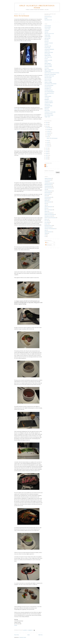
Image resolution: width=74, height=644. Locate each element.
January (49, 146)
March (48, 144)
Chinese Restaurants (48, 191)
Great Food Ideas (48, 27)
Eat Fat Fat (47, 41)
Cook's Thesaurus (48, 26)
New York (46, 221)
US (45, 236)
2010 (47, 150)
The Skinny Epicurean (49, 90)
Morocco (46, 219)
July (48, 137)
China (46, 189)
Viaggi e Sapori (47, 117)
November (49, 129)
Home (29, 635)
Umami (46, 95)
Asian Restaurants (48, 180)
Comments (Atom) (23, 637)
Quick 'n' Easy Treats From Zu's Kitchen (52, 73)
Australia (46, 182)
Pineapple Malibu (48, 71)
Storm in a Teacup (48, 81)
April (48, 142)
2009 (47, 152)
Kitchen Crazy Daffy (48, 60)
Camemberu (47, 30)
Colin (46, 165)
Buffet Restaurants (48, 185)
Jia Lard (46, 59)
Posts (47, 243)
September (49, 133)
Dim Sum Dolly (47, 38)
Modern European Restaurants (50, 218)
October (49, 131)
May (48, 140)
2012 (47, 126)
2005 (47, 159)
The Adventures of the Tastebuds (50, 84)
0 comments (30, 630)
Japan (46, 205)
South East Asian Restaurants (50, 229)
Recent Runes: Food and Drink (50, 74)
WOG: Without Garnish (49, 115)
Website (16, 625)
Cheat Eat (46, 32)
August (48, 135)
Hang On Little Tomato (49, 52)
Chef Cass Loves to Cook (49, 33)
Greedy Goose (47, 51)
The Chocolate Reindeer (49, 85)
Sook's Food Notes (48, 79)
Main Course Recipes (48, 210)
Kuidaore (46, 62)
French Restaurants (48, 197)
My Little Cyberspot (48, 65)
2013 (47, 124)
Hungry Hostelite (48, 56)
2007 (47, 155)
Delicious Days (47, 104)
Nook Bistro (47, 68)
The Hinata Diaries (48, 87)
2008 (47, 153)
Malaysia (46, 211)
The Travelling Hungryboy (49, 92)
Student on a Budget (48, 82)
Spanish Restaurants (48, 232)
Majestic (16, 109)
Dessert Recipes (47, 193)
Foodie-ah (46, 45)
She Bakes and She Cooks (49, 76)
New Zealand (47, 222)
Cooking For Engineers (49, 103)
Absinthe (21, 109)
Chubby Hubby (47, 35)
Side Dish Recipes (48, 227)
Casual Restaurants (48, 186)
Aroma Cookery (47, 29)
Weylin (46, 167)
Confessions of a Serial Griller (50, 112)
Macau (46, 208)
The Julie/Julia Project (49, 114)
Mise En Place (47, 110)
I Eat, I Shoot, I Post (48, 57)
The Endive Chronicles (49, 43)
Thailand (46, 233)
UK (45, 235)
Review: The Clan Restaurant (22, 16)
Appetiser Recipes (48, 178)
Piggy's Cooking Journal (49, 70)
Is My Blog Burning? (48, 106)
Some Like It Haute (48, 77)
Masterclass (47, 109)
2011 (47, 148)
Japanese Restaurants (48, 207)
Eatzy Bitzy (47, 40)
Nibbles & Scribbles (48, 66)
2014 (47, 123)
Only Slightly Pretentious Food (37, 7)
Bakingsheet (47, 99)
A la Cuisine (47, 98)
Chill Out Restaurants (48, 188)
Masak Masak (47, 107)
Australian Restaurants (49, 183)
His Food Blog (47, 54)
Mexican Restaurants (48, 213)
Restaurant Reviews (48, 17)
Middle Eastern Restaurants (50, 214)
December (49, 128)
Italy (45, 203)
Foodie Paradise (47, 48)
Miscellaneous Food (48, 20)
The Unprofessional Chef (49, 93)
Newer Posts (17, 635)
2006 (47, 157)
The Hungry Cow (48, 88)
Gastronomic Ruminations (49, 49)
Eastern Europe (47, 194)
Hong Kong (47, 199)
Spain (46, 230)
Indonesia (46, 200)
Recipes (46, 18)
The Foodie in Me (48, 46)
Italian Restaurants (48, 202)
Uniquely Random (48, 96)
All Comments (49, 245)
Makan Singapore (48, 63)
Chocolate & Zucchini (49, 101)
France (46, 196)
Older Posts (40, 635)
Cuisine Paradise (48, 37)
